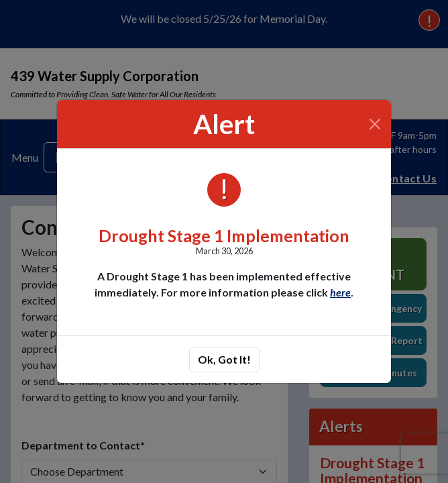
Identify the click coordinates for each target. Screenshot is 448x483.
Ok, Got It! (224, 359)
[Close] (375, 124)
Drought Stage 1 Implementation (224, 236)
